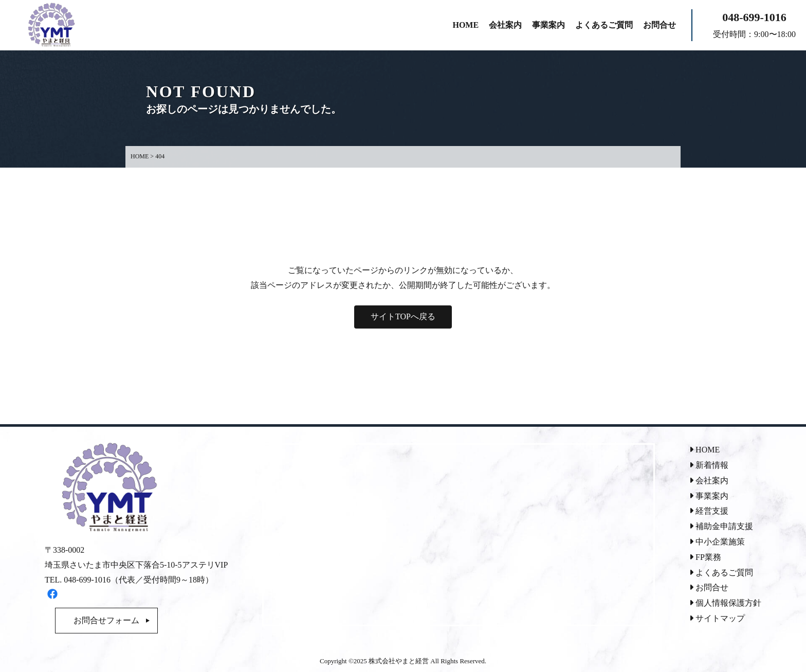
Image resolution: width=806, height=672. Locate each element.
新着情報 (709, 465)
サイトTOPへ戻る (403, 316)
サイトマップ (717, 618)
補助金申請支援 (721, 526)
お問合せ (709, 587)
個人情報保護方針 (725, 603)
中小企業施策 (717, 542)
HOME (704, 450)
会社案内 (709, 480)
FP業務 (705, 557)
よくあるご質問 (721, 573)
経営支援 (709, 511)
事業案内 (709, 496)
